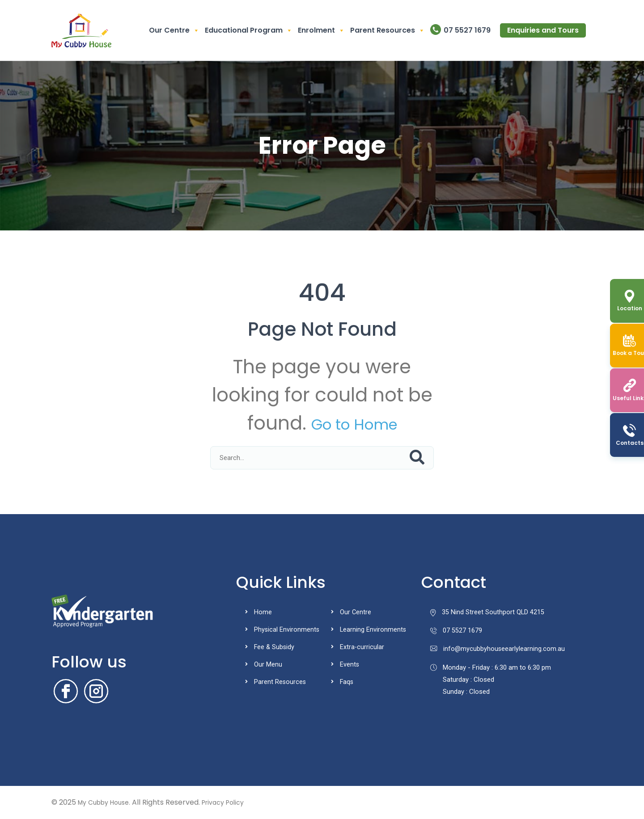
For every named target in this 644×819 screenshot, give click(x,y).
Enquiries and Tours (543, 30)
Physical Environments (287, 629)
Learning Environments (373, 629)
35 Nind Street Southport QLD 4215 (487, 612)
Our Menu (268, 664)
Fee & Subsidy (275, 647)
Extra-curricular (362, 647)
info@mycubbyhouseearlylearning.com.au (498, 650)
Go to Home (354, 423)
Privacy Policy (233, 802)
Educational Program (249, 30)
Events (350, 664)
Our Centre (174, 30)
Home (263, 612)
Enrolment (321, 30)
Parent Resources (388, 30)
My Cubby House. (108, 802)
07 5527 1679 (467, 30)
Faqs (347, 682)
